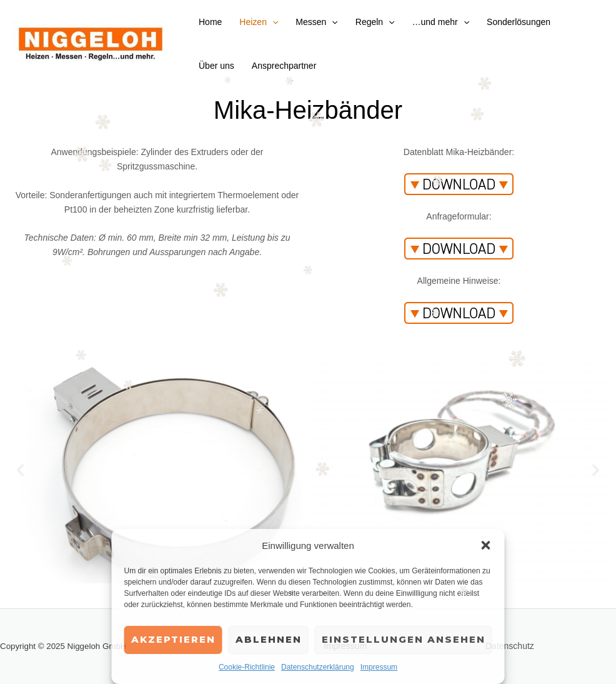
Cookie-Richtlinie (247, 667)
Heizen (259, 22)
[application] (272, 22)
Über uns (216, 66)
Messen (316, 22)
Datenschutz (510, 646)
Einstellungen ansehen (404, 639)
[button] (486, 545)
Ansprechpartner (284, 66)
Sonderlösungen (519, 22)
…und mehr (441, 22)
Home (210, 22)
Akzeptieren (173, 639)
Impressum (379, 667)
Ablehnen (269, 639)
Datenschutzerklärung (318, 667)
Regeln (375, 22)
